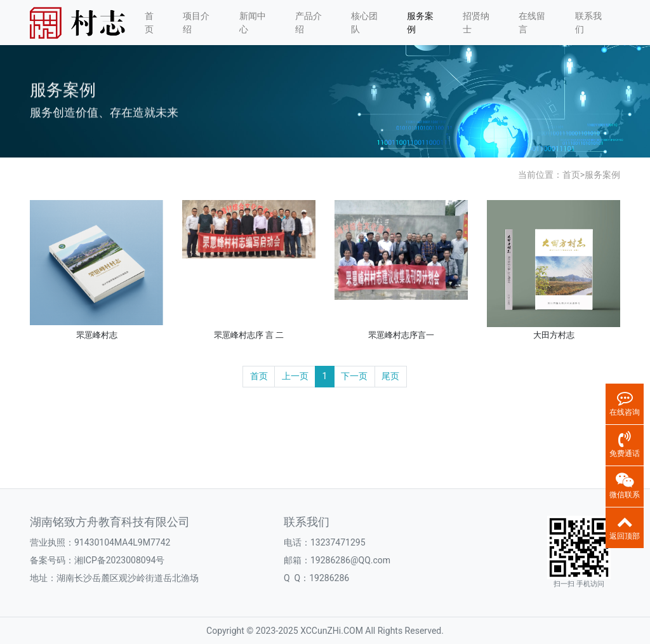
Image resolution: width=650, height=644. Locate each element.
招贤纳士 (476, 23)
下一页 (354, 376)
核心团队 (364, 23)
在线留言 (532, 23)
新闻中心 (253, 23)
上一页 (295, 376)
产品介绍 (308, 23)
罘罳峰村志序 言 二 (249, 335)
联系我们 (588, 23)
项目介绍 (196, 23)
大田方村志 (554, 335)
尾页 (390, 376)
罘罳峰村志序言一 (401, 335)
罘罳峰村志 (97, 335)
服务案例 (420, 23)
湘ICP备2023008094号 (119, 560)
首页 (149, 23)
